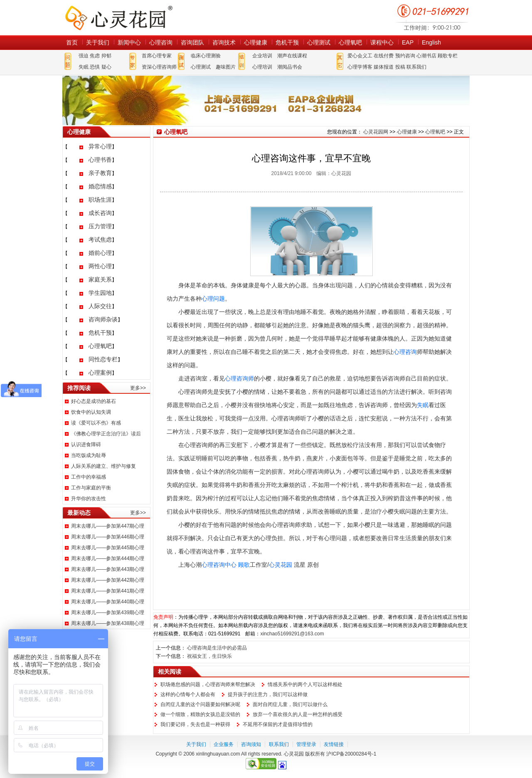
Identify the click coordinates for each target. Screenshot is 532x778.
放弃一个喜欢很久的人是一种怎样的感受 (298, 714)
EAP (408, 42)
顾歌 (244, 565)
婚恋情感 (100, 186)
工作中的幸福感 (89, 477)
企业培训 (262, 56)
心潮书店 (426, 56)
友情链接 (334, 744)
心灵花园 (281, 565)
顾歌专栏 (448, 56)
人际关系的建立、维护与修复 (103, 466)
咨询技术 (224, 42)
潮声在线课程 (292, 56)
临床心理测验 (206, 56)
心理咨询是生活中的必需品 (217, 648)
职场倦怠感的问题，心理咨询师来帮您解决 (208, 684)
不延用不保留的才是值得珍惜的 (278, 724)
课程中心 (382, 42)
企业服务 (224, 744)
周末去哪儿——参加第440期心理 (108, 602)
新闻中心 (129, 42)
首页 (72, 42)
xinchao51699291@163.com (292, 634)
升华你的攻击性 (89, 499)
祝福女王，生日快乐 (209, 656)
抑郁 (106, 56)
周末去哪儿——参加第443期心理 (108, 569)
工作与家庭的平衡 (91, 488)
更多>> (138, 388)
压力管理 (100, 226)
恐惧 (95, 67)
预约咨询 (405, 56)
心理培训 (262, 67)
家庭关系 (100, 279)
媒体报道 (384, 67)
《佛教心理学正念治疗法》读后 (106, 434)
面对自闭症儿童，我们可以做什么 (290, 704)
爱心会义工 (360, 56)
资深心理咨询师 (159, 67)
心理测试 (319, 42)
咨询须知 (251, 744)
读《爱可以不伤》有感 (96, 423)
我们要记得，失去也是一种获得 (195, 724)
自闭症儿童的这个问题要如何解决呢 (200, 704)
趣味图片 (226, 67)
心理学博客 (360, 67)
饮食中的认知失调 (91, 412)
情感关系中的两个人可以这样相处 (305, 684)
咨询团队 (192, 42)
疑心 (106, 67)
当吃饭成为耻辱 (89, 455)
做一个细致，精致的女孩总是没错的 (200, 714)
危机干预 (287, 42)
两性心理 (100, 266)
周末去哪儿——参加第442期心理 (108, 580)
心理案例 (100, 373)
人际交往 (100, 306)
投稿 (400, 67)
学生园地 (100, 293)
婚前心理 (100, 253)
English (431, 42)
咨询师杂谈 (103, 319)
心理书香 (100, 160)
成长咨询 (100, 213)
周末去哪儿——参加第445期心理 (108, 548)
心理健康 (256, 42)
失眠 (84, 67)
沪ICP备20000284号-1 (351, 754)
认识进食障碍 (86, 445)
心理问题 (213, 299)
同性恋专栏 (103, 359)
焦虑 (95, 56)
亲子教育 (100, 173)
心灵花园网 (118, 18)
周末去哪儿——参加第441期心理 (108, 591)
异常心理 (100, 146)
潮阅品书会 (290, 67)
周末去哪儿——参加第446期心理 (108, 537)
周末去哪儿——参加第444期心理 (108, 558)
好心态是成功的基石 (94, 401)
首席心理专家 (157, 56)
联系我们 (416, 67)
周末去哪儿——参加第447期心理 (108, 526)
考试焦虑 (100, 240)
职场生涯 (100, 200)
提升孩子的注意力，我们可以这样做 (268, 694)
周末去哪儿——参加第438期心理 (108, 623)
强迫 (84, 56)
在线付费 (384, 56)
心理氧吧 (350, 42)
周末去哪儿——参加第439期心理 (108, 613)
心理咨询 (161, 42)
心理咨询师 (239, 378)
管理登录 (306, 744)
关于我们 (98, 42)
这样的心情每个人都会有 (188, 694)
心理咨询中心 (219, 565)
